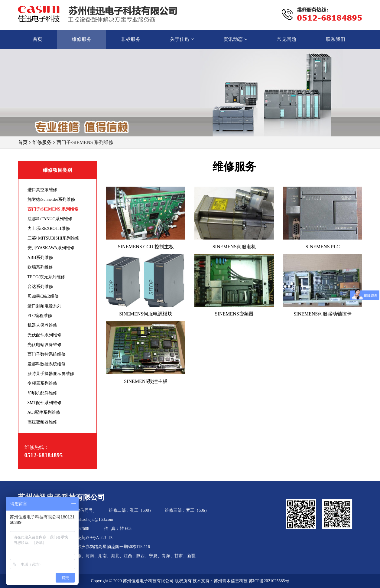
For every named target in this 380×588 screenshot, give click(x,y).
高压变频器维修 (42, 422)
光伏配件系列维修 (44, 335)
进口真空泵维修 (42, 190)
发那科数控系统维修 (47, 364)
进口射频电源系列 (44, 306)
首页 (23, 142)
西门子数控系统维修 (47, 354)
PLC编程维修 (40, 316)
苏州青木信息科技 (231, 581)
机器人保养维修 (42, 325)
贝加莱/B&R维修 (43, 296)
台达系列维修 (40, 287)
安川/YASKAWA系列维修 (51, 248)
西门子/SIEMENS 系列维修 (53, 209)
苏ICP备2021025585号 (269, 581)
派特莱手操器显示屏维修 (51, 374)
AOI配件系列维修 (44, 412)
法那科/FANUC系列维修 (50, 219)
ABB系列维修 (40, 258)
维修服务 (42, 142)
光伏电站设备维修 (44, 345)
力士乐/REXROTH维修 (49, 229)
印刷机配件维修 (42, 393)
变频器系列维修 (42, 383)
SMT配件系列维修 (45, 403)
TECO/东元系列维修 (46, 277)
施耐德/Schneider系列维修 (51, 199)
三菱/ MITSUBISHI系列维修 (54, 238)
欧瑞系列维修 (40, 267)
